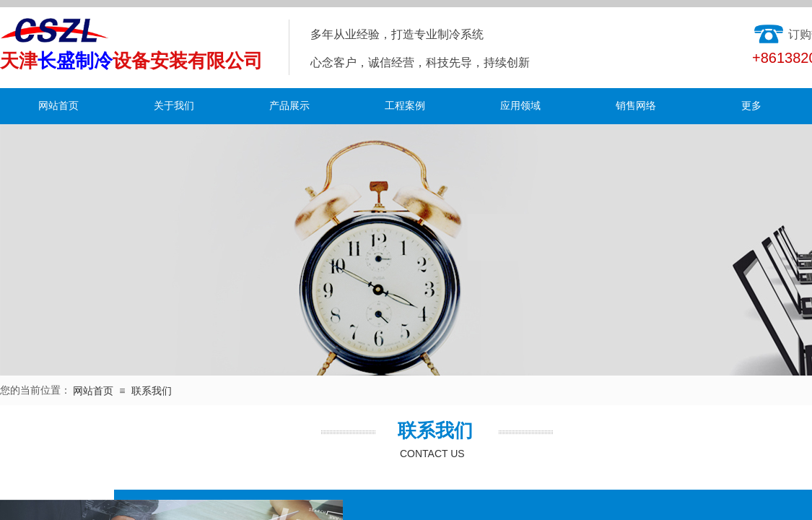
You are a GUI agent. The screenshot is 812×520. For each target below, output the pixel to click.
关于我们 (174, 106)
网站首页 (58, 106)
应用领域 (520, 106)
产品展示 (289, 106)
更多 (751, 106)
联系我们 (152, 391)
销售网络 (636, 106)
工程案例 (405, 106)
